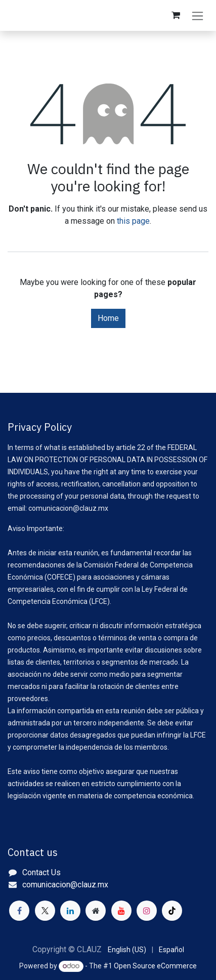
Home (108, 318)
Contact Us (41, 872)
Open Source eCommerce (155, 966)
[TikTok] (172, 911)
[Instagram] (147, 911)
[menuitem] (127, 950)
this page (133, 221)
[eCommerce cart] (176, 15)
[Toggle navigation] (198, 15)
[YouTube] (121, 911)
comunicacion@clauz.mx (65, 885)
